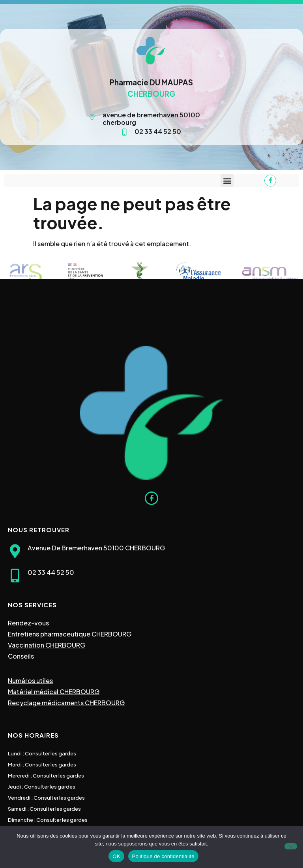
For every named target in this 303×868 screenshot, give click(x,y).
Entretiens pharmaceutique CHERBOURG (70, 634)
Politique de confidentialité (163, 856)
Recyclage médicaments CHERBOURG (66, 703)
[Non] (291, 846)
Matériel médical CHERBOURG (54, 692)
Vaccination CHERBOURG (47, 645)
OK (116, 856)
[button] (227, 180)
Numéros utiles (30, 681)
